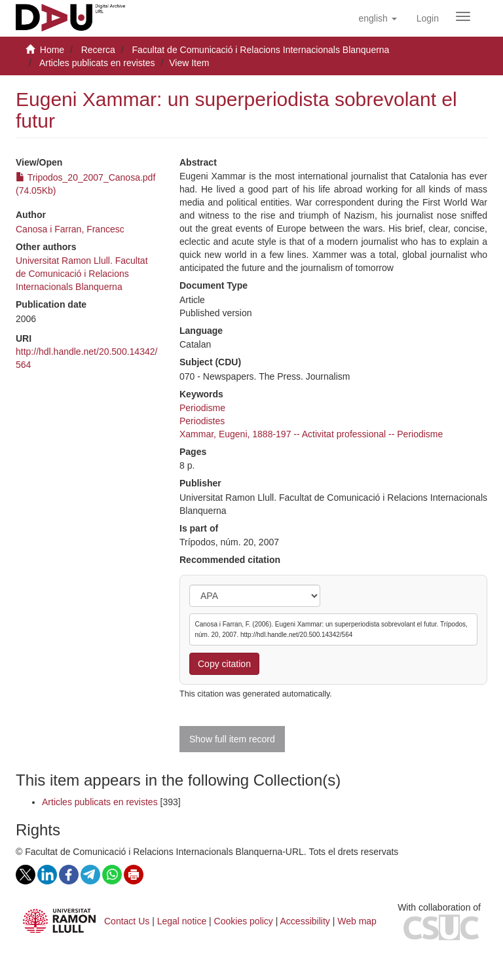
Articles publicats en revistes (97, 63)
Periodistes (202, 421)
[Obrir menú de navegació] (463, 16)
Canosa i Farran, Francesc (70, 229)
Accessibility (305, 921)
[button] (377, 18)
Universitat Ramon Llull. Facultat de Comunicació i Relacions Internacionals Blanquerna (82, 274)
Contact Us (127, 921)
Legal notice (182, 921)
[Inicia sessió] (428, 18)
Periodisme (202, 408)
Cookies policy (244, 921)
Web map (357, 921)
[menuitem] (428, 18)
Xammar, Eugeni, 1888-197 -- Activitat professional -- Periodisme (311, 434)
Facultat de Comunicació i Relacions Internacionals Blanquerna (260, 50)
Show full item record (232, 739)
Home (52, 50)
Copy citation (224, 664)
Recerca (98, 50)
